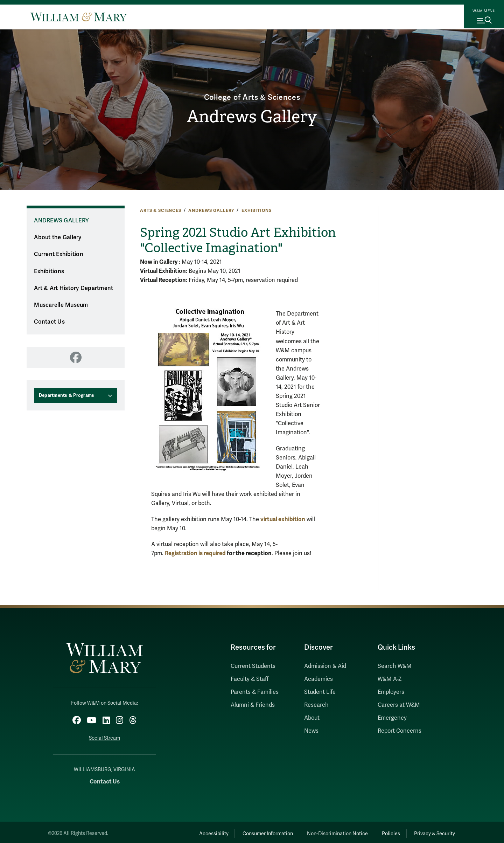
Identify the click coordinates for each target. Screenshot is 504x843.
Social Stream (104, 735)
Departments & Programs (67, 395)
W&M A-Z (390, 679)
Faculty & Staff (250, 679)
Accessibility (185, 831)
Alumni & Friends (253, 705)
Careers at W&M (399, 705)
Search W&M (395, 666)
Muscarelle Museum (61, 305)
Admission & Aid (325, 666)
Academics (318, 679)
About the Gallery (58, 237)
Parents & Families (255, 692)
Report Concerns (400, 731)
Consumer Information (245, 831)
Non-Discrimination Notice (321, 831)
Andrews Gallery (252, 117)
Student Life (320, 692)
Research (316, 705)
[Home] (79, 17)
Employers (391, 692)
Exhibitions (256, 210)
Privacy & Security (432, 831)
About (312, 718)
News (311, 731)
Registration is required (196, 553)
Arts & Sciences (161, 210)
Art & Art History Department (73, 288)
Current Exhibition (59, 254)
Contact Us (49, 322)
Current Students (253, 666)
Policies (381, 831)
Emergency (392, 718)
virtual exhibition (283, 519)
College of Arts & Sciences (252, 95)
